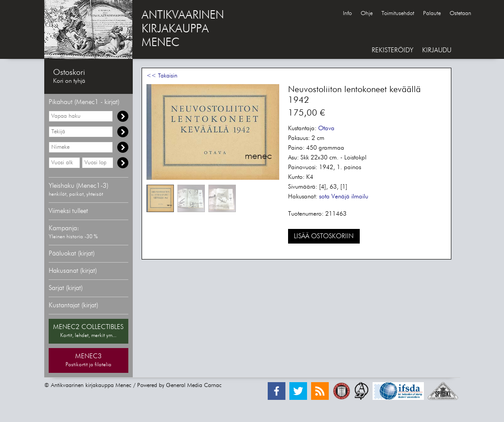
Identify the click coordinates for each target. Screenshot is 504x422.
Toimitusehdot (398, 14)
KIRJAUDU (437, 50)
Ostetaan (460, 14)
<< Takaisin (162, 76)
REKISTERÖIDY (392, 50)
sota (324, 197)
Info (347, 14)
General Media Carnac (194, 385)
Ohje (367, 14)
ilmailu (360, 197)
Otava (326, 128)
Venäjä (340, 197)
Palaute (432, 14)
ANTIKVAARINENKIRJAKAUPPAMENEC (183, 29)
